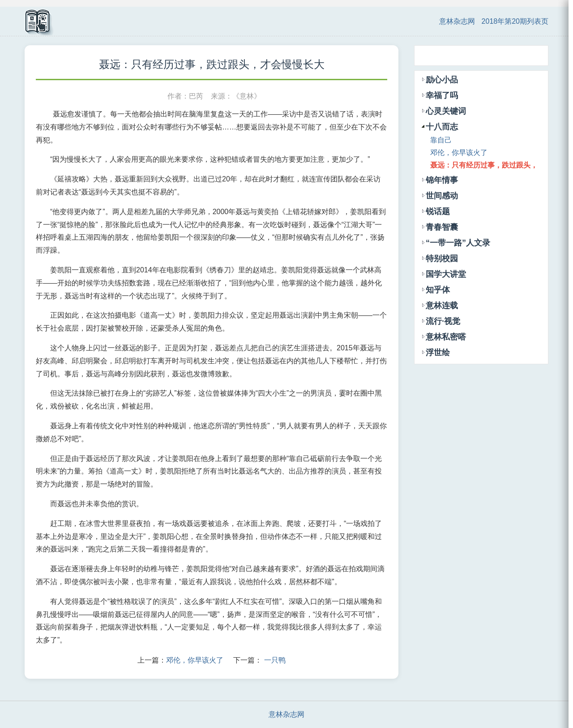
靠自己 (441, 140)
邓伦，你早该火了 (195, 660)
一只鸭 (275, 660)
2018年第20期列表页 (515, 21)
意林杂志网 (457, 21)
